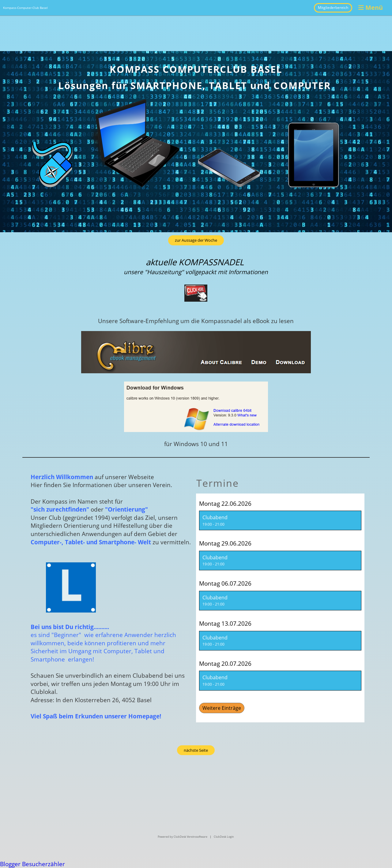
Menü (371, 7)
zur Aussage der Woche (196, 240)
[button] (280, 520)
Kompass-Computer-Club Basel (25, 8)
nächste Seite (196, 750)
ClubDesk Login (224, 837)
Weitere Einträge (222, 708)
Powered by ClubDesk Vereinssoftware (183, 837)
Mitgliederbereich (333, 7)
